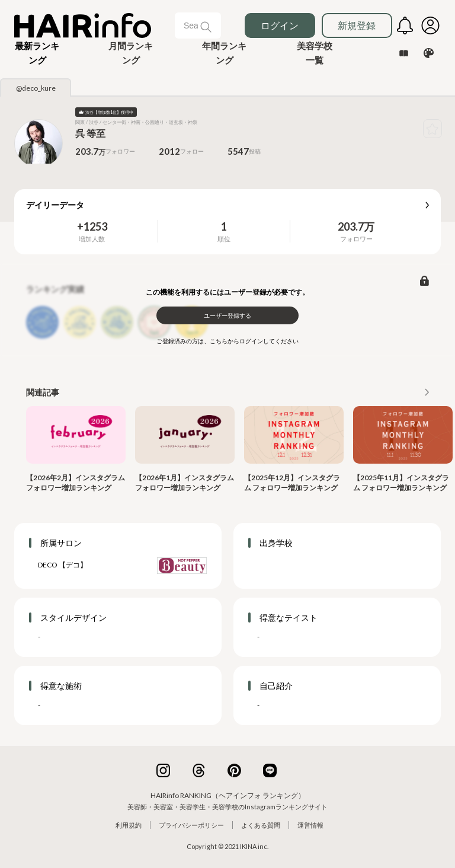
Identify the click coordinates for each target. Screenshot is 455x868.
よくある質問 (261, 825)
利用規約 (129, 825)
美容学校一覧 (315, 53)
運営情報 (310, 825)
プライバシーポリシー (191, 825)
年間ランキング (224, 53)
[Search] (192, 25)
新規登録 (357, 25)
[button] (37, 53)
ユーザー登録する (227, 315)
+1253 (92, 226)
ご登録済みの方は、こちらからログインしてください (227, 341)
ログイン (280, 25)
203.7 (351, 226)
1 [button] (224, 226)
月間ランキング (131, 53)
